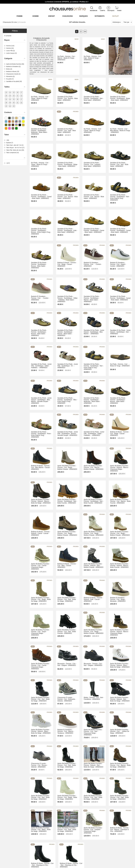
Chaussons (67, 16)
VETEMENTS (100, 16)
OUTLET (115, 16)
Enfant (52, 16)
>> (85, 31)
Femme (19, 16)
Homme (36, 16)
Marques (83, 16)
